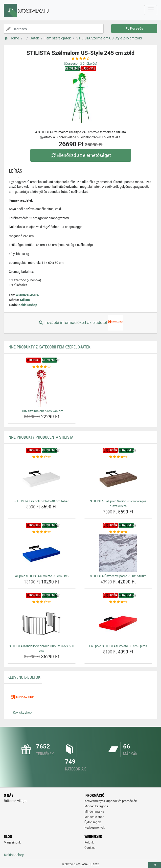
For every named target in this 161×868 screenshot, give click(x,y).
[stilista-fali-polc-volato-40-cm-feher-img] (42, 479)
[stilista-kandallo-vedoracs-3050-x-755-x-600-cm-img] (42, 623)
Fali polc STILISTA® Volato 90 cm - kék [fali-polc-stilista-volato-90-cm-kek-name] (41, 576)
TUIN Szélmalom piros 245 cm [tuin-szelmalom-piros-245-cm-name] (42, 411)
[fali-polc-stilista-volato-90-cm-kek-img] (42, 553)
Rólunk (89, 842)
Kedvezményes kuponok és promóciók (111, 801)
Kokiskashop (28, 305)
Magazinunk (12, 842)
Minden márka (94, 812)
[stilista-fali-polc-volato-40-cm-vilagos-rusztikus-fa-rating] (118, 457)
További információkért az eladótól (80, 323)
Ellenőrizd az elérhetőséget (80, 155)
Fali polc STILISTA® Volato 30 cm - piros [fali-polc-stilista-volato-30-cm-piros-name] (118, 646)
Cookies (90, 848)
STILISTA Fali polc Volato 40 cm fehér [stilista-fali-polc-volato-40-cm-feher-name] (41, 501)
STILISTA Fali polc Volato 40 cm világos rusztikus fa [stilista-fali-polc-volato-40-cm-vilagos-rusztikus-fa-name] (118, 504)
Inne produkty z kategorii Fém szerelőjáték (49, 347)
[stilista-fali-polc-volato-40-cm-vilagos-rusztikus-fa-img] (118, 479)
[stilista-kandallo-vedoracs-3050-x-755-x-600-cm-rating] (42, 602)
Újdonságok (93, 822)
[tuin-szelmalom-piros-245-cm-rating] (42, 367)
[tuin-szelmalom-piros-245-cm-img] (42, 388)
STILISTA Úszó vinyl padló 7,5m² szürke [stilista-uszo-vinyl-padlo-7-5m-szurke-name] (118, 576)
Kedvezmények (95, 828)
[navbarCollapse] (151, 10)
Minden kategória (96, 806)
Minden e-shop (94, 817)
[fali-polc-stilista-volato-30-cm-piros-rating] (118, 602)
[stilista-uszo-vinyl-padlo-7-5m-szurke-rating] (118, 532)
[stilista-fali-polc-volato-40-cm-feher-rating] (42, 457)
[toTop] (155, 865)
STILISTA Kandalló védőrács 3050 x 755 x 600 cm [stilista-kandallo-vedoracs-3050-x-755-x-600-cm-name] (41, 649)
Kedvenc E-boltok (24, 677)
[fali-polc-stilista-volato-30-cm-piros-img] (118, 623)
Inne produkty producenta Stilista (40, 437)
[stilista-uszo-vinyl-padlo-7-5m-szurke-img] (118, 553)
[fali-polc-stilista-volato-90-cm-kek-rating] (42, 532)
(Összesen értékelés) (81, 64)
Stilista (25, 300)
